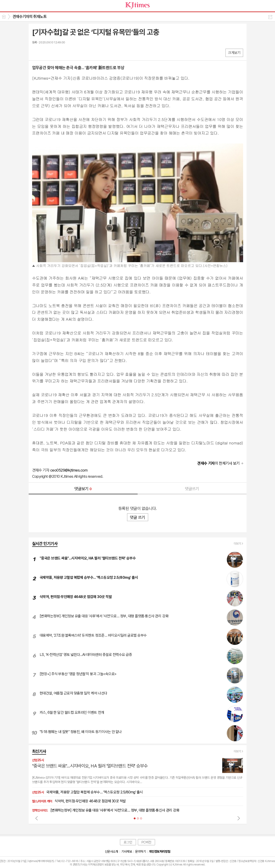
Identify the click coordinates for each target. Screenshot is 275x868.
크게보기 (234, 53)
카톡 (54, 52)
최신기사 (39, 751)
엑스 (45, 52)
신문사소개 (111, 851)
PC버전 (146, 842)
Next (239, 818)
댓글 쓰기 (137, 517)
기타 (64, 52)
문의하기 (140, 851)
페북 (36, 52)
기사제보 (127, 851)
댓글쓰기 (192, 489)
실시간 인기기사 (45, 544)
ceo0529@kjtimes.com (69, 470)
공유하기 (270, 17)
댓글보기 (83, 489)
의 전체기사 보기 (218, 463)
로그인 (128, 842)
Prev (37, 818)
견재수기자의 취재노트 (30, 17)
